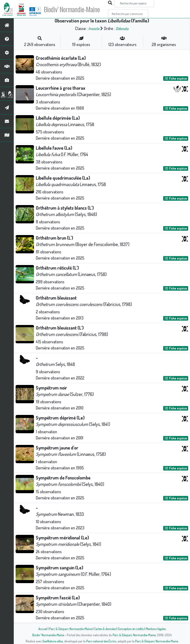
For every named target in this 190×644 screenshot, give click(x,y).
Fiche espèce (176, 78)
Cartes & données (104, 629)
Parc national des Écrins (101, 641)
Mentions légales (157, 629)
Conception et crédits (131, 629)
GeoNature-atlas (52, 641)
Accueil (40, 629)
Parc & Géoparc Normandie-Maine (69, 629)
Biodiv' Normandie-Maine (75, 9)
